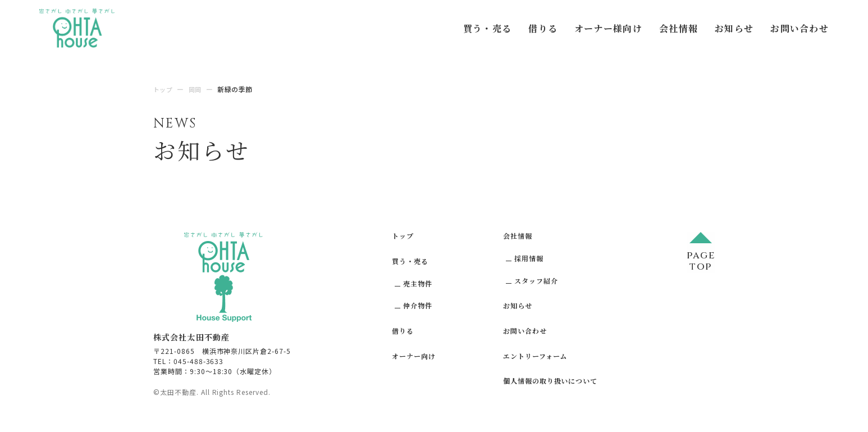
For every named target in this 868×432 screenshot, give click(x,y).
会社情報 (679, 28)
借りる (543, 28)
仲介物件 (418, 305)
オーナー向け (414, 356)
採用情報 (529, 258)
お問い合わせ (800, 28)
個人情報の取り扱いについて (550, 381)
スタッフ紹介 (536, 280)
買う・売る (487, 28)
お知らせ (734, 28)
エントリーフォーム (535, 356)
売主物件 (418, 283)
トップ (403, 236)
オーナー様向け (608, 28)
